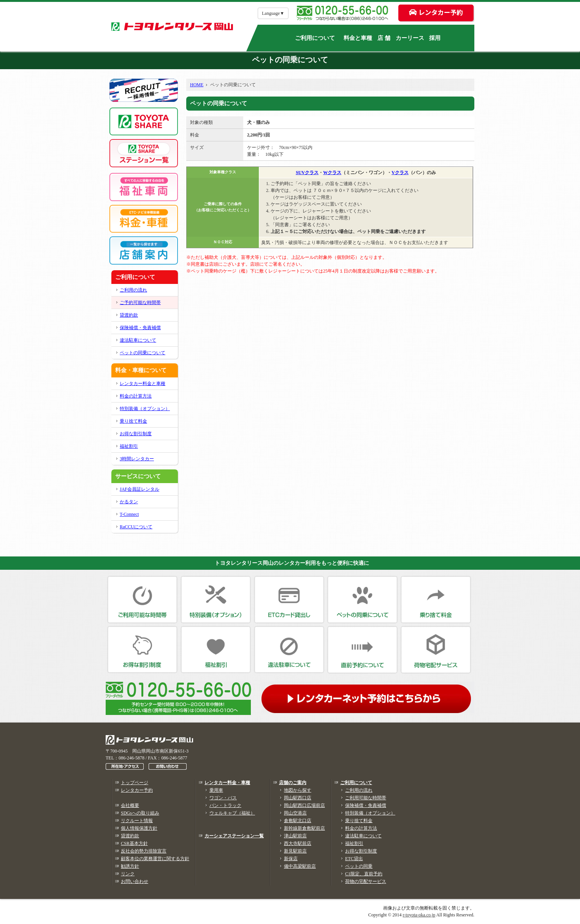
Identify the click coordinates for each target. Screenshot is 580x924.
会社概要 (130, 805)
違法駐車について (138, 340)
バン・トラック (225, 805)
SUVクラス (307, 173)
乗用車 (216, 790)
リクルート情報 (137, 821)
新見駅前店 (295, 851)
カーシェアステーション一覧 (234, 836)
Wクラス (332, 173)
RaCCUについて (136, 527)
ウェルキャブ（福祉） (232, 813)
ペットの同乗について (143, 353)
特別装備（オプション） (145, 409)
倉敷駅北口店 (298, 821)
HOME (197, 85)
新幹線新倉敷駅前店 (304, 828)
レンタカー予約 (137, 790)
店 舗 (384, 38)
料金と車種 (358, 38)
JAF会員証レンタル (139, 489)
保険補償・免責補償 (140, 328)
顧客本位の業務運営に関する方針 (155, 859)
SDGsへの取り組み (140, 813)
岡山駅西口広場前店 (304, 805)
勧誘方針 (130, 866)
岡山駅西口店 (298, 798)
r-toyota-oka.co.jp (419, 915)
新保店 (291, 859)
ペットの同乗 (359, 866)
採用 (435, 38)
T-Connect (129, 514)
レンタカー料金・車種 (227, 783)
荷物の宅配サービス (366, 881)
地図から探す (298, 790)
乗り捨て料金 (133, 421)
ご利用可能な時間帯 (366, 798)
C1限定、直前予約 (364, 874)
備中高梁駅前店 (300, 866)
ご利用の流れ (133, 290)
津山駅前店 (295, 836)
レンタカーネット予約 (368, 697)
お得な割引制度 (136, 434)
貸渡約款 (129, 315)
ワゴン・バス (223, 798)
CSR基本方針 (134, 843)
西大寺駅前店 (298, 843)
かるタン (129, 502)
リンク (128, 874)
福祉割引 (129, 446)
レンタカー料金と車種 (143, 384)
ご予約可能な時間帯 (140, 303)
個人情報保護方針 (139, 828)
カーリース (410, 38)
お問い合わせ (135, 881)
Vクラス (400, 173)
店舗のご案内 (293, 783)
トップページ (135, 783)
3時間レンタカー (137, 459)
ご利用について (315, 38)
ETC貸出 (354, 859)
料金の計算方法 (136, 396)
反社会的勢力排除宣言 (144, 851)
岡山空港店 (295, 813)
